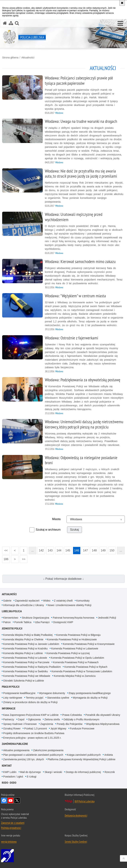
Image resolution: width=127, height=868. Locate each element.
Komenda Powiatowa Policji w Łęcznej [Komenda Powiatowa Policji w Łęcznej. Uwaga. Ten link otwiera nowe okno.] (68, 653)
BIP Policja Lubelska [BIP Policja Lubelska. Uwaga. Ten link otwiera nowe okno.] (85, 801)
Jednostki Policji (107, 618)
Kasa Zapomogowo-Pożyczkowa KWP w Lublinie (31, 715)
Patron (7, 622)
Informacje (9, 708)
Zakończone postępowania (48, 750)
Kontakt (7, 766)
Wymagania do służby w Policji (90, 698)
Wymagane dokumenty (52, 693)
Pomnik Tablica (23, 622)
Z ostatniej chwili (63, 601)
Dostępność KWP (63, 622)
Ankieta (109, 755)
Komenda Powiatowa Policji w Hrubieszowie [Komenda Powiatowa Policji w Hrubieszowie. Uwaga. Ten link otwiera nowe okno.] (72, 639)
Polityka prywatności (11, 828)
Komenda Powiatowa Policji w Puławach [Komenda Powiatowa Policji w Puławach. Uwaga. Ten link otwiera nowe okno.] (76, 662)
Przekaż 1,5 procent (36, 729)
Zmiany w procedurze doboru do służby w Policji (30, 702)
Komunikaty (83, 601)
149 (103, 550)
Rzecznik (110, 772)
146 (77, 550)
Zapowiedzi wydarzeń (27, 601)
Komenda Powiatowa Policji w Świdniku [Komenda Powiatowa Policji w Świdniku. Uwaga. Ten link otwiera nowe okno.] (26, 671)
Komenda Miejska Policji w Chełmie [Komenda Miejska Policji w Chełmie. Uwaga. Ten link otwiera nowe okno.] (23, 639)
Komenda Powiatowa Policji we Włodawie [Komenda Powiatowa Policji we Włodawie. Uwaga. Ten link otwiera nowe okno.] (27, 676)
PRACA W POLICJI (11, 687)
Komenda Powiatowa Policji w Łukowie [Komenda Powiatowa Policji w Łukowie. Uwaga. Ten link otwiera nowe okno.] (25, 658)
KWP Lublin (10, 772)
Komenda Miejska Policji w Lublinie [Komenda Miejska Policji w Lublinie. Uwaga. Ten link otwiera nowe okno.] (23, 653)
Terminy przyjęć (35, 698)
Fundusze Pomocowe (82, 729)
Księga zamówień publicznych (84, 755)
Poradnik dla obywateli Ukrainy (103, 715)
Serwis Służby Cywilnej (76, 842)
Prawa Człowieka (72, 715)
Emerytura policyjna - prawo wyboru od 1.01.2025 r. (32, 738)
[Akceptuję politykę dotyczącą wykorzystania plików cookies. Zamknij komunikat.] (122, 3)
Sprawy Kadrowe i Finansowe (20, 724)
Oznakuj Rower (12, 729)
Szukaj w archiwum (48, 530)
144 (59, 550)
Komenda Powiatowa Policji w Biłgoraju (78, 635)
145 (68, 550)
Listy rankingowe (13, 698)
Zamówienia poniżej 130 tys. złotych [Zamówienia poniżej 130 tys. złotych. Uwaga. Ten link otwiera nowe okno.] (24, 759)
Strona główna (10, 58)
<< (5, 549)
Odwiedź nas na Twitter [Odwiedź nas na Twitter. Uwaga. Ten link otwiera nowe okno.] (17, 801)
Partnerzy (9, 719)
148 (94, 550)
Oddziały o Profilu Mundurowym (81, 719)
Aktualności (28, 58)
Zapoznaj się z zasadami (13, 823)
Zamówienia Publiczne (15, 744)
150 (112, 550)
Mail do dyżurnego (31, 772)
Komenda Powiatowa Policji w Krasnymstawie (89, 644)
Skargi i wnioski (53, 772)
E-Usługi (32, 777)
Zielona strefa (52, 719)
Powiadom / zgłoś (13, 777)
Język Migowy (58, 729)
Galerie (7, 601)
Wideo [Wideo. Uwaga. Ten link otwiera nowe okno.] (47, 601)
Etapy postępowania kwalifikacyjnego (90, 693)
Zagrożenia (47, 724)
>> (23, 558)
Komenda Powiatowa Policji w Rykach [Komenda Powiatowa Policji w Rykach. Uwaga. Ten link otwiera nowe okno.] (86, 667)
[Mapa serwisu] (11, 23)
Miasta (56, 519)
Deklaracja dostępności (76, 815)
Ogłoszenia (34, 719)
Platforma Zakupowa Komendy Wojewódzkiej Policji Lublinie (81, 759)
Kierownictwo (11, 618)
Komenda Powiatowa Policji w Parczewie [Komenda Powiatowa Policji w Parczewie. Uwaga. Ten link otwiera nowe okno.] (26, 662)
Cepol (21, 719)
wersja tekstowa (9, 842)
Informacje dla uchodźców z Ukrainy (24, 605)
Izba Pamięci (42, 622)
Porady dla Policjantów (70, 724)
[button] (120, 24)
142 (41, 550)
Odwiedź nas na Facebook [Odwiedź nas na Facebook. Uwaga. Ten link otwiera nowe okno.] (4, 801)
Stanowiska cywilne (58, 698)
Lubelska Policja (12, 611)
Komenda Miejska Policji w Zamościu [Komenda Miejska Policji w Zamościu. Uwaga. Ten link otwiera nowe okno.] (75, 676)
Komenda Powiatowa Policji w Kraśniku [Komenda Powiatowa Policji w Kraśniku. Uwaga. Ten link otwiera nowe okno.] (25, 649)
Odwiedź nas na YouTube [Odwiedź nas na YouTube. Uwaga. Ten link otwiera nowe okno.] (11, 801)
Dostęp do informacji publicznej (83, 772)
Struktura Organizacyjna (35, 618)
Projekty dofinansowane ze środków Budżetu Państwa (34, 733)
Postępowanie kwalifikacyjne (19, 693)
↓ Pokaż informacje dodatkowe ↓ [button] (64, 579)
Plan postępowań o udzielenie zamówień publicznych (33, 755)
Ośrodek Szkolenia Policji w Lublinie (24, 681)
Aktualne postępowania (16, 750)
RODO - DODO (9, 783)
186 (6, 559)
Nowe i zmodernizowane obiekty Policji (69, 605)
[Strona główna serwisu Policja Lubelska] (5, 23)
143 (50, 550)
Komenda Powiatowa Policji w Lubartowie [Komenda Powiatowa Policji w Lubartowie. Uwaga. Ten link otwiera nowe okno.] (75, 649)
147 (85, 550)
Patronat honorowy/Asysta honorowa (73, 618)
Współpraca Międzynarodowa (103, 724)
